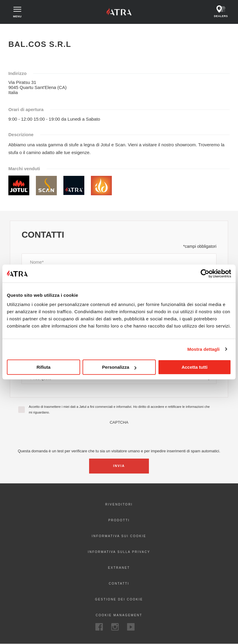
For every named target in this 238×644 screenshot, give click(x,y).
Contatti (119, 584)
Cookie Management (119, 615)
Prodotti (119, 520)
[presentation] (119, 436)
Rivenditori (119, 504)
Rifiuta (44, 367)
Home (15, 29)
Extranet (119, 568)
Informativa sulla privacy (119, 552)
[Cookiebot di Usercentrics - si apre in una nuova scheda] (205, 273)
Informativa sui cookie (119, 536)
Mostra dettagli (203, 349)
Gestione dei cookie (119, 599)
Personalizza (119, 367)
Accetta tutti (194, 367)
